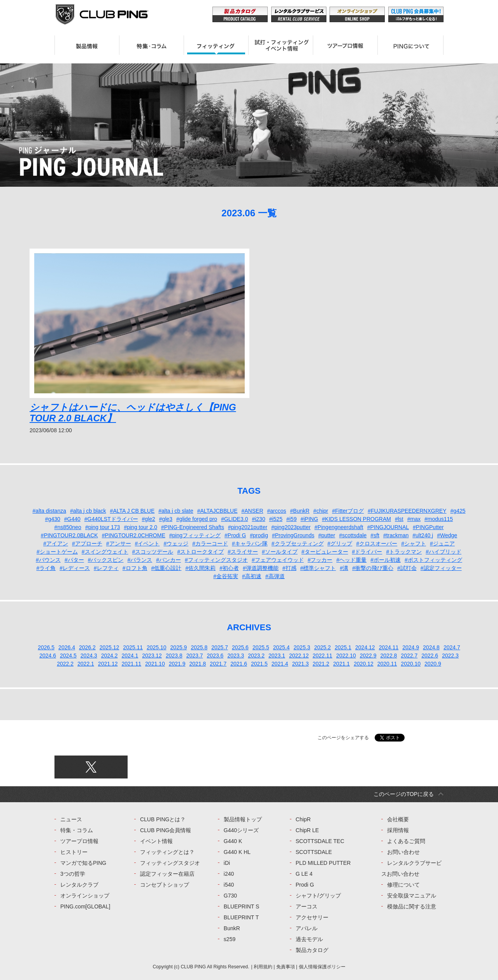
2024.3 (89, 656)
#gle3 (166, 519)
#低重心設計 (167, 568)
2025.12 (110, 647)
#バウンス (48, 560)
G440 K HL (237, 852)
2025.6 (240, 647)
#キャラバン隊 (250, 543)
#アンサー (119, 543)
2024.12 (365, 647)
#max (414, 519)
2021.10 (155, 664)
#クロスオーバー (377, 543)
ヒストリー (74, 852)
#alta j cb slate (176, 511)
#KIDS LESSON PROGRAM (357, 519)
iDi (227, 863)
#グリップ (340, 543)
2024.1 (130, 656)
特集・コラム (77, 830)
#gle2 (149, 519)
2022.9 (368, 656)
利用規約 (263, 967)
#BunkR (300, 511)
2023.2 (256, 656)
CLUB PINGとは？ (163, 819)
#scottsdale (353, 535)
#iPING (309, 519)
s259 (230, 939)
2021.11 (131, 664)
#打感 (289, 568)
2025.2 (322, 647)
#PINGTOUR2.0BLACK (69, 535)
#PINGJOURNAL (388, 527)
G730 (230, 896)
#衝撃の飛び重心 (373, 568)
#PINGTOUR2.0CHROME (134, 535)
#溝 (344, 568)
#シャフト (414, 543)
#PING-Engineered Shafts (193, 527)
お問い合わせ (403, 852)
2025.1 (343, 647)
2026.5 (46, 647)
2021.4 (280, 664)
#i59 (291, 519)
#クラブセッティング (298, 543)
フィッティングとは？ (167, 852)
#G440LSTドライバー (111, 519)
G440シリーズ (241, 830)
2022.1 (86, 664)
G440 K (233, 841)
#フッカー (320, 560)
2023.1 (277, 656)
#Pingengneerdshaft (339, 527)
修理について (403, 885)
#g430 (53, 519)
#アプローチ (87, 543)
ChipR (303, 819)
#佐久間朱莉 (200, 568)
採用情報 (398, 830)
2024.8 (431, 647)
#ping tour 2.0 (140, 527)
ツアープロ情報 (79, 841)
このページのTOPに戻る (404, 794)
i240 (229, 874)
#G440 (72, 519)
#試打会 (407, 568)
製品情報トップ (243, 819)
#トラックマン (404, 552)
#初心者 (229, 568)
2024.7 (452, 647)
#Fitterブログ (348, 511)
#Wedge (447, 535)
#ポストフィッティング (433, 560)
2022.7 (409, 656)
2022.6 (430, 656)
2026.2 (87, 647)
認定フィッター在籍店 (167, 874)
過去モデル (309, 939)
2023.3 (236, 656)
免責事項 (286, 967)
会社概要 (398, 819)
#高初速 (252, 576)
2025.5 (261, 647)
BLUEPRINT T (241, 917)
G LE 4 (304, 874)
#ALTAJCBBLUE (217, 511)
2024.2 (110, 656)
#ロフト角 (135, 568)
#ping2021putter (248, 527)
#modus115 (439, 519)
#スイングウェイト (105, 552)
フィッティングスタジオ (170, 863)
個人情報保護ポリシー (322, 967)
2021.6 (239, 664)
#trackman (396, 535)
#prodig (259, 535)
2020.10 (411, 664)
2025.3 (302, 647)
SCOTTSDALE (314, 852)
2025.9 (179, 647)
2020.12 (364, 664)
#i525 (276, 519)
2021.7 (218, 664)
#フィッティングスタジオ (216, 560)
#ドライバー (367, 552)
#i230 (258, 519)
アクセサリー (312, 917)
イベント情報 (156, 841)
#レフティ (106, 568)
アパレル (307, 928)
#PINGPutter (428, 527)
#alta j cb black (88, 511)
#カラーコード (210, 543)
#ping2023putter (291, 527)
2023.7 (195, 656)
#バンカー (168, 560)
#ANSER (252, 511)
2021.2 (321, 664)
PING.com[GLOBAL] (85, 906)
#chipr (321, 511)
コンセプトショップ (165, 885)
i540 (229, 885)
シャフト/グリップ (318, 896)
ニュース (71, 819)
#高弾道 (275, 576)
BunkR (232, 928)
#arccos (277, 511)
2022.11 (322, 656)
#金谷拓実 (226, 576)
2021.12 (108, 664)
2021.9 (177, 664)
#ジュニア (442, 543)
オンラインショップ (85, 896)
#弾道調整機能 (261, 568)
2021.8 (198, 664)
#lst (399, 519)
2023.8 (174, 656)
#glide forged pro (197, 519)
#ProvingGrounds (293, 535)
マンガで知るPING (83, 863)
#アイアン (56, 543)
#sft (375, 535)
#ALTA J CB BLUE (132, 511)
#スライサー (243, 552)
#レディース (75, 568)
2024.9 (411, 647)
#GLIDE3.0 (234, 519)
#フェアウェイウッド (278, 560)
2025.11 (133, 647)
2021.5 (259, 664)
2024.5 (68, 656)
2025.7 (220, 647)
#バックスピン (106, 560)
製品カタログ (312, 950)
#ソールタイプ (280, 552)
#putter (327, 535)
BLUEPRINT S (242, 906)
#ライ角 (46, 568)
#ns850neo (68, 527)
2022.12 (299, 656)
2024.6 (48, 656)
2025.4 (281, 647)
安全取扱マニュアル (412, 896)
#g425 (458, 511)
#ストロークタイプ (200, 552)
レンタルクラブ (79, 885)
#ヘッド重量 (351, 560)
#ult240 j (423, 535)
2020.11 (387, 664)
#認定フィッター (441, 568)
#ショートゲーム (57, 552)
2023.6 (215, 656)
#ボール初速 (386, 560)
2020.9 (433, 664)
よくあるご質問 (406, 841)
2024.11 (389, 647)
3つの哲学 (73, 874)
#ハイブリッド (444, 552)
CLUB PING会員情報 (166, 830)
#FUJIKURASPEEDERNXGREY (407, 511)
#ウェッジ (176, 543)
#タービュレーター (325, 552)
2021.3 (301, 664)
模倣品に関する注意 (412, 906)
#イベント (147, 543)
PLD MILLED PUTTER (323, 863)
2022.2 (65, 664)
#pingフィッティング (195, 535)
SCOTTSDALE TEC (320, 841)
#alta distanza (49, 511)
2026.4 (67, 647)
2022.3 (450, 656)
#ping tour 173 (103, 527)
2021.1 (341, 664)
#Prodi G (235, 535)
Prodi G (305, 885)
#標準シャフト (318, 568)
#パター (74, 560)
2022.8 (389, 656)
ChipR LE (307, 830)
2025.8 (199, 647)
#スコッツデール (153, 552)
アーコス (307, 906)
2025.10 (157, 647)
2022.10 (346, 656)
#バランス (140, 560)
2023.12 (152, 656)
